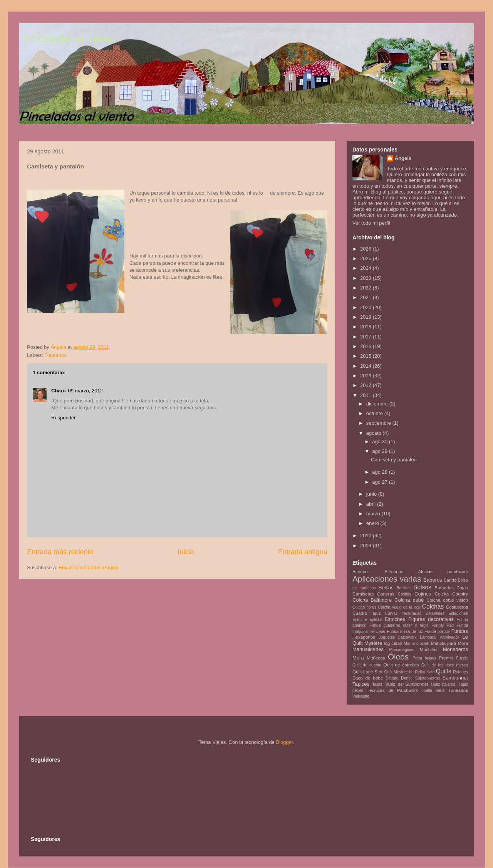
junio (372, 494)
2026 (366, 249)
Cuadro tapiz (367, 613)
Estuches (395, 619)
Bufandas (444, 588)
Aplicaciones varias (387, 579)
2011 (366, 395)
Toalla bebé (433, 691)
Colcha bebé (409, 600)
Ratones (460, 672)
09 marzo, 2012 (86, 391)
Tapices (361, 684)
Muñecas (376, 658)
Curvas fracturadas (403, 613)
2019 (366, 317)
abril (372, 504)
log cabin (393, 643)
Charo (59, 391)
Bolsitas (404, 588)
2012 (366, 385)
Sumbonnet (455, 678)
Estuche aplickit (367, 620)
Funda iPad (443, 625)
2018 (366, 327)
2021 (366, 297)
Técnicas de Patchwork (392, 690)
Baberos (433, 580)
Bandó (450, 580)
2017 (366, 337)
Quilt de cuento (367, 665)
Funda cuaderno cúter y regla (399, 625)
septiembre (379, 423)
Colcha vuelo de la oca (399, 607)
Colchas (433, 606)
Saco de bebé (368, 678)
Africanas (394, 571)
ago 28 (380, 472)
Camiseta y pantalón (394, 460)
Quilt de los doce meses (445, 665)
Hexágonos (364, 637)
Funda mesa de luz (405, 632)
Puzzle (462, 658)
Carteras (386, 594)
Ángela (403, 158)
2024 (366, 268)
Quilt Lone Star (368, 672)
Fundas (460, 631)
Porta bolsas (424, 658)
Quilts (444, 671)
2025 (366, 258)
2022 (366, 288)
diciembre (378, 404)
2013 (366, 376)
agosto (375, 433)
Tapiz (377, 684)
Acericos (361, 571)
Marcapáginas (402, 650)
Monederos (455, 649)
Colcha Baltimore (372, 600)
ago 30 (380, 442)
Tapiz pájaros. (444, 684)
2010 (366, 536)
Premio (446, 658)
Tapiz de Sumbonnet (406, 684)
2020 (366, 307)
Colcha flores (364, 607)
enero (373, 523)
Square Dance (399, 678)
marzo (374, 514)
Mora (358, 658)
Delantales (435, 613)
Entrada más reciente (60, 552)
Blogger (284, 742)
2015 (366, 356)
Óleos (398, 657)
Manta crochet (417, 643)
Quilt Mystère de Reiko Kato (409, 672)
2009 (366, 546)
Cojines (423, 594)
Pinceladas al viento (69, 38)
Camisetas (363, 594)
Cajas (462, 588)
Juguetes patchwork (397, 637)
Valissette (361, 696)
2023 (366, 278)
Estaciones (458, 613)
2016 (366, 346)
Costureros (457, 607)
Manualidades (368, 649)
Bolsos (422, 587)
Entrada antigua (303, 552)
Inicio (186, 552)
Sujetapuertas (428, 678)
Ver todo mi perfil (371, 223)
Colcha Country (451, 594)
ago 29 (380, 451)
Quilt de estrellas (401, 665)
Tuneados (55, 355)
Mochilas (429, 649)
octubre (375, 413)
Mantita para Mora (449, 643)
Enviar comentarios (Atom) (88, 568)
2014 (366, 366)
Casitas (405, 594)
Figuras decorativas (431, 619)
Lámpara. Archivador (439, 637)
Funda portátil (437, 632)
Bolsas (386, 588)
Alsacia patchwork (443, 571)
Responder (64, 418)
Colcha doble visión (447, 600)
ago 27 (380, 482)
